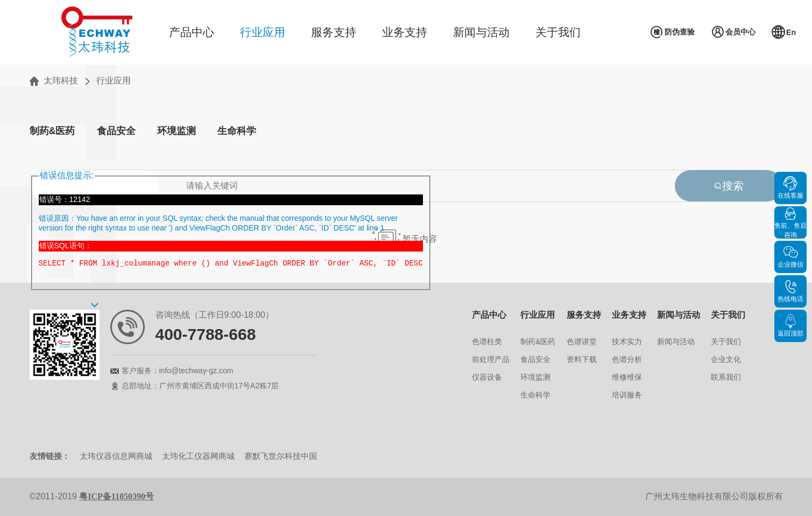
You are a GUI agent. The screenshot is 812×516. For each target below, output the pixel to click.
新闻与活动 (481, 32)
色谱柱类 (487, 341)
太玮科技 (61, 81)
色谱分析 (627, 359)
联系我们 (726, 377)
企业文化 (726, 359)
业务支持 (405, 32)
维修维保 (627, 377)
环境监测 (176, 131)
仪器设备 (487, 377)
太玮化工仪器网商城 (198, 456)
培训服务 (627, 395)
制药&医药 (52, 131)
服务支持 (334, 32)
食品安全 (116, 131)
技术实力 (627, 341)
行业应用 (263, 32)
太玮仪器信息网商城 (116, 456)
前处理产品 (491, 359)
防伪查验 (672, 32)
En (784, 32)
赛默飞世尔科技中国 (281, 456)
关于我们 (558, 32)
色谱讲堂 (582, 341)
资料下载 (582, 359)
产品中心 (192, 32)
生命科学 (237, 131)
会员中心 (733, 32)
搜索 (729, 186)
